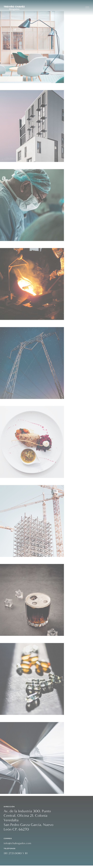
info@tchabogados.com (17, 846)
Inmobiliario (10, 87)
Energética (9, 324)
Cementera (9, 482)
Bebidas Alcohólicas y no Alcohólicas (30, 561)
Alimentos (8, 403)
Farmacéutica (11, 640)
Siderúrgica (9, 245)
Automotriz (9, 719)
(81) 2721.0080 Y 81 (16, 856)
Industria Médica (14, 166)
